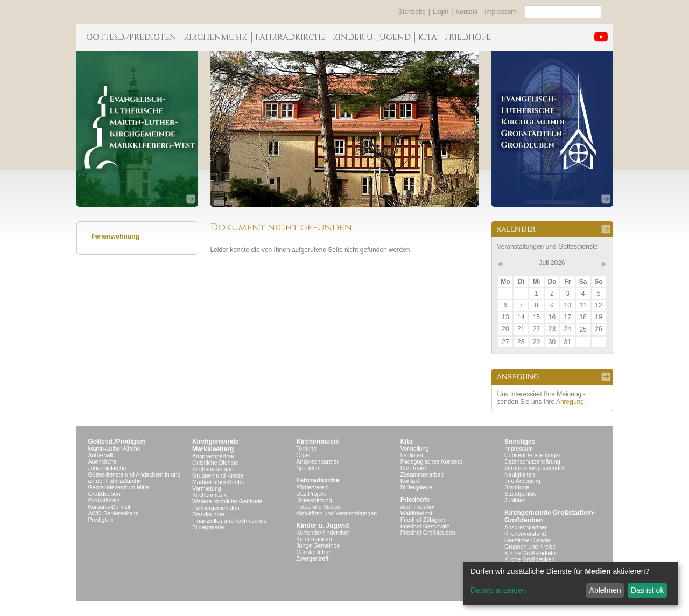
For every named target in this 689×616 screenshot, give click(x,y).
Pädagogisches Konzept (431, 461)
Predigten (101, 520)
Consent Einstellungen (533, 455)
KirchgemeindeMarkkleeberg (216, 445)
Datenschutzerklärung (532, 461)
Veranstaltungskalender (534, 468)
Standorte (517, 487)
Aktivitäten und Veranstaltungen (336, 513)
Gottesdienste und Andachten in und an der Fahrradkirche (135, 478)
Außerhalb (101, 455)
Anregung (570, 402)
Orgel (303, 455)
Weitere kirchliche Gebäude (227, 501)
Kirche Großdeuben (529, 559)
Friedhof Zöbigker (423, 520)
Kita (407, 442)
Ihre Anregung (522, 481)
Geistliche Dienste (215, 463)
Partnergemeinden (216, 508)
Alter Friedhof (418, 507)
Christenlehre (313, 552)
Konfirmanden (314, 539)
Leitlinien (412, 455)
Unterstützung (314, 500)
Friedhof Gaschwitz (425, 526)
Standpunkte (208, 514)
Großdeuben (104, 494)
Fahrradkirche (318, 480)
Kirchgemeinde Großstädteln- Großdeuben (550, 516)
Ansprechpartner (213, 456)
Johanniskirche (107, 468)
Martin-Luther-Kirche (114, 449)
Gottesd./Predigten (117, 442)
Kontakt (466, 12)
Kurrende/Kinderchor (322, 533)
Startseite (412, 12)
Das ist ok (647, 590)
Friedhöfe (415, 500)
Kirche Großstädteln (530, 553)
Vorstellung (415, 449)
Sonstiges (520, 442)
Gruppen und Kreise (218, 475)
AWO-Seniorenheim (114, 513)
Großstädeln (104, 500)
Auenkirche (103, 461)
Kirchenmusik (209, 495)
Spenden (308, 468)
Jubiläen (515, 500)
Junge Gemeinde (318, 545)
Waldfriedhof (416, 513)
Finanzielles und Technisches (229, 521)
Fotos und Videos (318, 507)
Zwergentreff (312, 558)
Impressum (500, 12)
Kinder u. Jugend (322, 526)
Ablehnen (605, 590)
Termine (306, 449)
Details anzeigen (498, 590)
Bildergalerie (208, 527)
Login (441, 12)
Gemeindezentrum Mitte (119, 487)
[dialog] (571, 583)
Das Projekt (311, 494)
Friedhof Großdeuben (428, 533)
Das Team (413, 468)
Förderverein (312, 487)
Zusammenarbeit (422, 474)
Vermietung (207, 488)
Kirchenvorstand (213, 469)
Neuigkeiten (519, 474)
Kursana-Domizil (109, 507)
